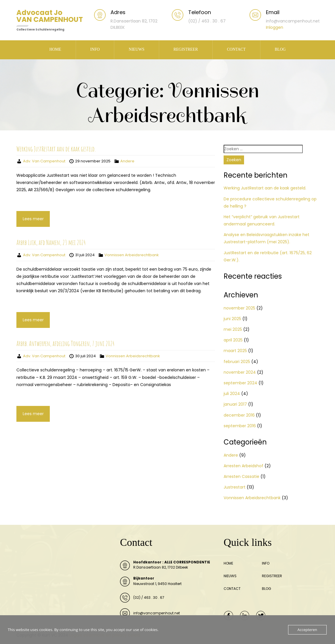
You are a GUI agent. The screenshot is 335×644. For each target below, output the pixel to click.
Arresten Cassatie (241, 476)
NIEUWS (136, 49)
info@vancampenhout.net (157, 613)
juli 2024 (232, 394)
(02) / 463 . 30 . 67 (149, 598)
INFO (95, 49)
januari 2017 (235, 404)
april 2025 (233, 340)
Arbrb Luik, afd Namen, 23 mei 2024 (51, 242)
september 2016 (240, 426)
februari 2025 (237, 362)
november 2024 (240, 372)
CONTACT (236, 49)
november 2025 (239, 308)
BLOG (280, 49)
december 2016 (239, 415)
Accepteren (307, 630)
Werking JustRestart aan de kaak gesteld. (56, 149)
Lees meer (33, 219)
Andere (127, 161)
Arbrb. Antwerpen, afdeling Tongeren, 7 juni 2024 (65, 343)
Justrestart (235, 487)
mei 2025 (233, 329)
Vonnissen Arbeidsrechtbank (132, 255)
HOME (55, 49)
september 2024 (240, 383)
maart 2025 (235, 351)
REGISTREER (186, 49)
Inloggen (275, 27)
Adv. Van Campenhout (44, 161)
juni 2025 (232, 319)
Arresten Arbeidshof (243, 466)
